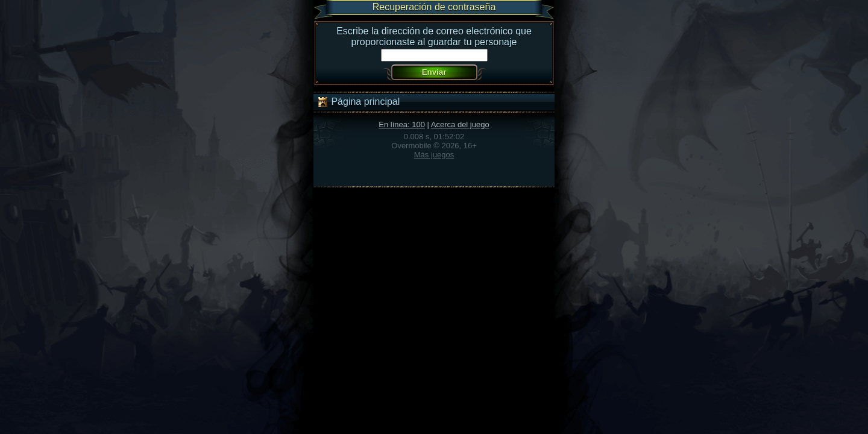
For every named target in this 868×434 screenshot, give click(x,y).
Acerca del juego (460, 124)
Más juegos (434, 155)
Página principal (358, 102)
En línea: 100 (402, 124)
